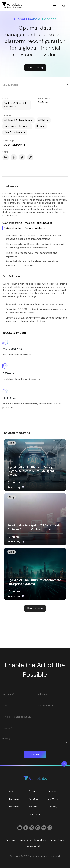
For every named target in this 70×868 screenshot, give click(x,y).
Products (33, 791)
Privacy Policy (57, 840)
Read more (35, 608)
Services (52, 791)
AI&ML (44, 120)
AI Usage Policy (35, 846)
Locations (14, 807)
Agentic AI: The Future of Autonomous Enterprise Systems (35, 582)
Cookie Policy (40, 840)
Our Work (53, 799)
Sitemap (10, 840)
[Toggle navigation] (55, 6)
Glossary (52, 807)
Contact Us (34, 814)
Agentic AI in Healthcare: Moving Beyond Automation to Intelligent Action (31, 471)
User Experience (15, 132)
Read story (16, 487)
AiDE (12, 791)
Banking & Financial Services (15, 105)
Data (41, 126)
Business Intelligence (17, 126)
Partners (33, 807)
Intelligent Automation (18, 120)
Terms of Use (24, 840)
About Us (33, 799)
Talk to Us (35, 67)
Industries (14, 799)
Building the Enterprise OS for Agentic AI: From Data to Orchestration (34, 527)
